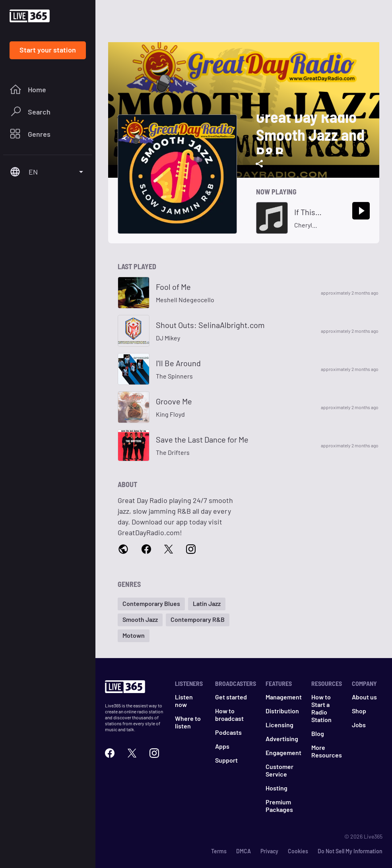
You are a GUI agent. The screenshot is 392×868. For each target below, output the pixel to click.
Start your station (48, 50)
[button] (151, 604)
